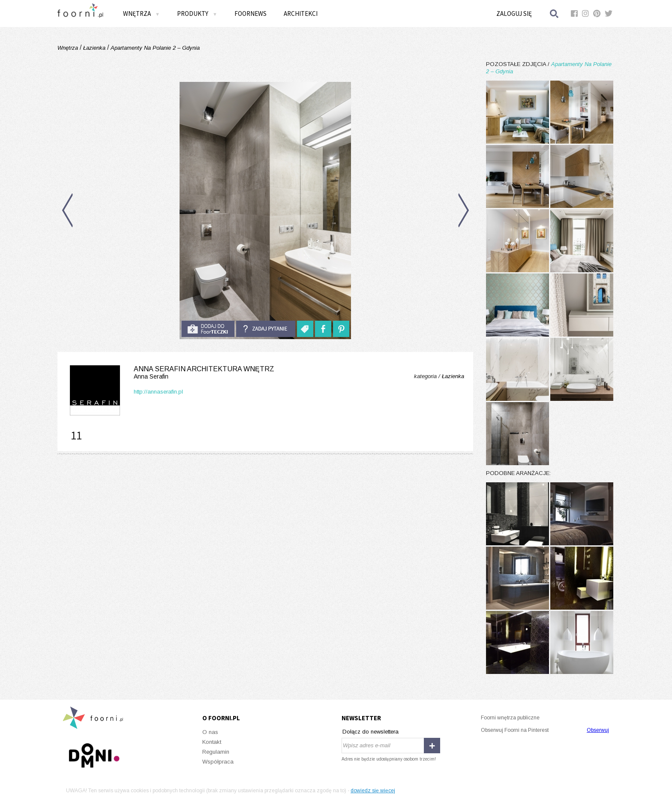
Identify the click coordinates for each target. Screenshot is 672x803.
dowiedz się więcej (373, 791)
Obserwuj (598, 730)
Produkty (197, 14)
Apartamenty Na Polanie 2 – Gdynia (154, 48)
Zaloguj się (514, 14)
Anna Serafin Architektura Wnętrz (170, 373)
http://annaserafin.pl (158, 392)
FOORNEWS (250, 14)
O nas (210, 732)
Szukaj (555, 14)
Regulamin (216, 752)
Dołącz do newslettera (370, 732)
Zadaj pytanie (266, 329)
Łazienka (94, 48)
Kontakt (212, 742)
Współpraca (218, 762)
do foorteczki (208, 329)
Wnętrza (141, 14)
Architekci (301, 14)
